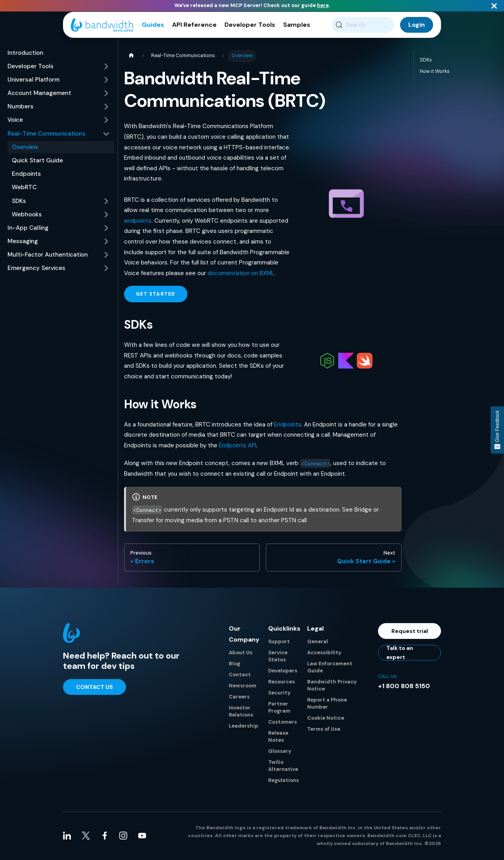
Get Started (156, 295)
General (318, 642)
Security (279, 693)
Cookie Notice (326, 719)
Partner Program (279, 708)
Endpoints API (238, 447)
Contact (240, 675)
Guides (153, 26)
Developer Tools (250, 26)
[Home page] (131, 57)
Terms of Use (324, 730)
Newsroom (243, 686)
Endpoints (288, 425)
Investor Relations (241, 712)
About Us (241, 653)
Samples (297, 26)
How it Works (435, 72)
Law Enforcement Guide (330, 668)
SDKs (426, 61)
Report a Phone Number (327, 704)
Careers (239, 697)
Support (279, 642)
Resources (282, 682)
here (323, 5)
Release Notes (278, 737)
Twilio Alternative (283, 766)
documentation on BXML (241, 274)
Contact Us (94, 688)
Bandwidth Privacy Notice (332, 686)
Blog (234, 664)
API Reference (194, 26)
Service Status (278, 657)
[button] (59, 67)
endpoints (138, 222)
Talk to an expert (400, 653)
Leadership (244, 727)
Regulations (283, 781)
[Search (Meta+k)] (363, 26)
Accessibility (324, 653)
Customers (283, 723)
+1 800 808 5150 (404, 687)
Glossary (280, 752)
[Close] (494, 6)
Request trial (410, 632)
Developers (283, 671)
